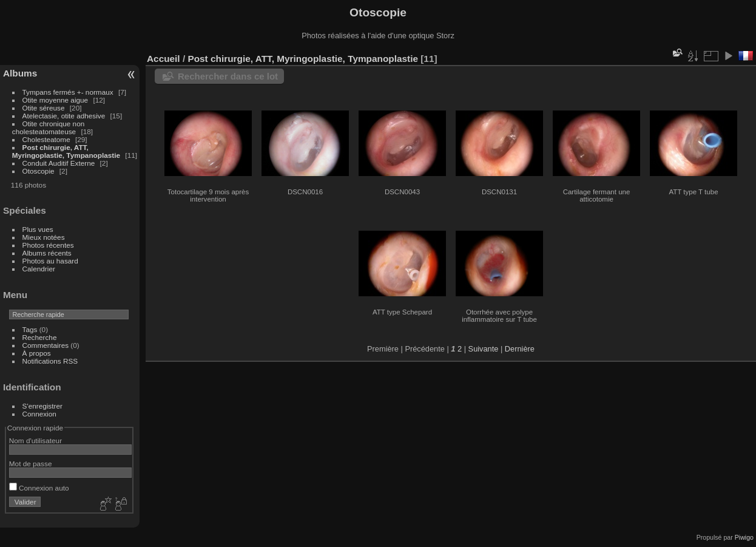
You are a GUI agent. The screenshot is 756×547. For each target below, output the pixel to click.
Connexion (39, 414)
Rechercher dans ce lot (228, 76)
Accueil (164, 59)
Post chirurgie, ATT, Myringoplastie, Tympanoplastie (66, 151)
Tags (30, 329)
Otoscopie (39, 171)
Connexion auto (39, 488)
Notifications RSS (50, 361)
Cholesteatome (46, 139)
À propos (37, 353)
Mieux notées (44, 237)
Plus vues (38, 229)
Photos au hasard (50, 261)
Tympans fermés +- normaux (68, 92)
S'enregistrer (42, 406)
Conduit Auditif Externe (59, 163)
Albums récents (47, 253)
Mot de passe (31, 464)
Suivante (484, 349)
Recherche (40, 337)
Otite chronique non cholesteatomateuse (48, 127)
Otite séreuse (44, 108)
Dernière (520, 349)
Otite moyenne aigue (56, 100)
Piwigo (744, 537)
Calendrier (39, 269)
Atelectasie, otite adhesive (64, 116)
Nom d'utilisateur (35, 440)
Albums (20, 73)
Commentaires (46, 345)
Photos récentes (48, 245)
